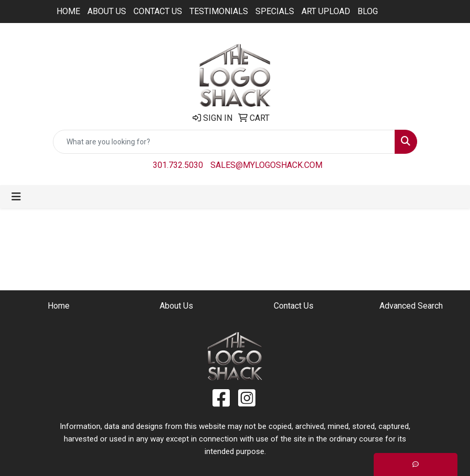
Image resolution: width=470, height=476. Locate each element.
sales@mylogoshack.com (266, 165)
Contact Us (158, 11)
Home (68, 11)
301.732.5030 (178, 165)
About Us (107, 11)
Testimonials (219, 11)
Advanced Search (411, 306)
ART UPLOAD (326, 11)
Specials (275, 11)
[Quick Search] (224, 142)
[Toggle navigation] (16, 197)
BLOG (368, 11)
